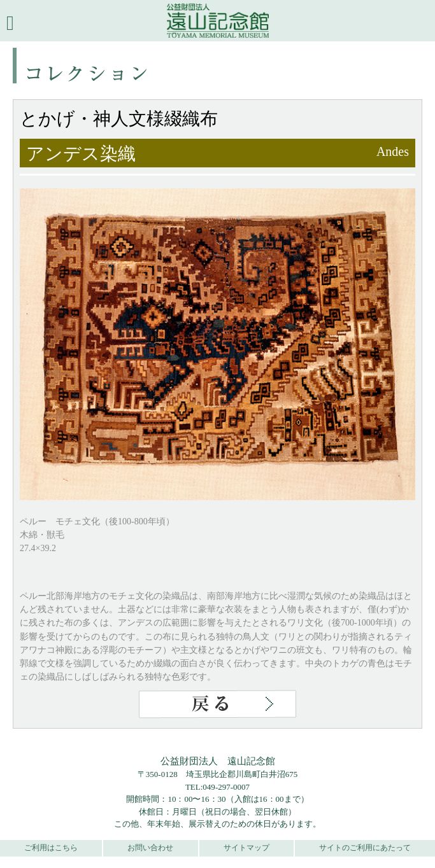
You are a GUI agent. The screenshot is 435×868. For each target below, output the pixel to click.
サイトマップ (246, 848)
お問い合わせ (150, 848)
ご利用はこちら (51, 848)
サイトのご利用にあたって (365, 848)
